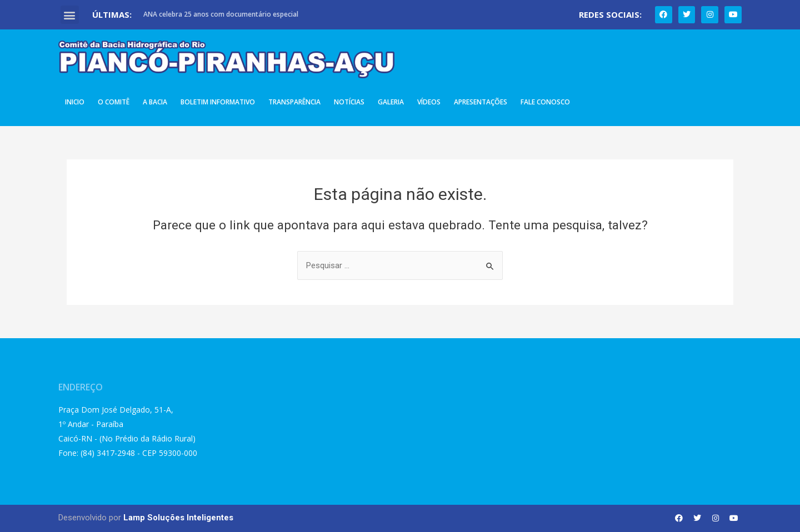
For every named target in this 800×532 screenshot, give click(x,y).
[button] (70, 15)
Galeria (391, 102)
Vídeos (429, 102)
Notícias (349, 102)
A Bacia (155, 102)
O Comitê (114, 102)
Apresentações (481, 102)
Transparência (294, 102)
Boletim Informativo (218, 102)
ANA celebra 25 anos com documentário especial (221, 14)
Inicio (75, 102)
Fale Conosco (545, 102)
